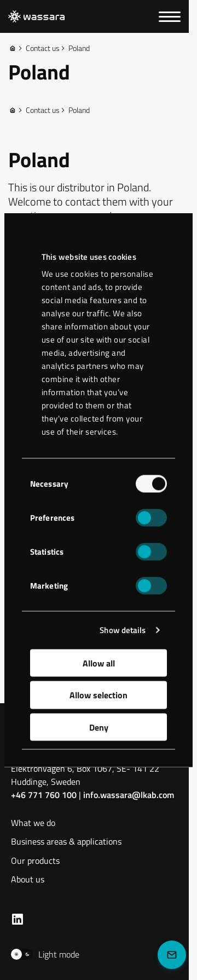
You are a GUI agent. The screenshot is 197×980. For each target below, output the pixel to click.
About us (28, 880)
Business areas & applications (66, 842)
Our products (35, 861)
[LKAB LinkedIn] (18, 919)
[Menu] (170, 17)
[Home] (13, 48)
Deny (99, 727)
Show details (123, 630)
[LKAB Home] (36, 17)
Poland (75, 48)
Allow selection (99, 695)
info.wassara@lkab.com (129, 795)
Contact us (38, 48)
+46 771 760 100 (44, 795)
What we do (33, 824)
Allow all (99, 663)
